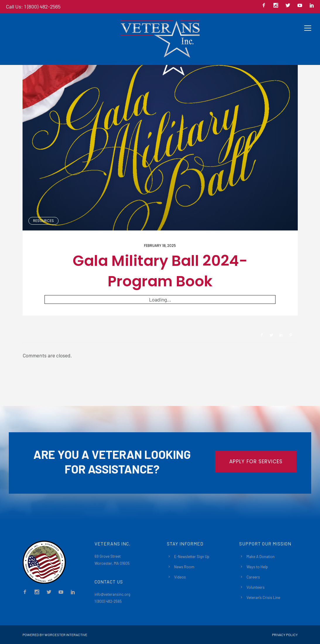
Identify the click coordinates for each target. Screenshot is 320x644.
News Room (184, 567)
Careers (253, 577)
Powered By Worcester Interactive (55, 635)
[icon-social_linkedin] (312, 6)
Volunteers (256, 587)
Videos (180, 577)
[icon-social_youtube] (301, 6)
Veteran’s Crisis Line (263, 597)
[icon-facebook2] (265, 6)
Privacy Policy (285, 635)
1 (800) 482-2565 (108, 601)
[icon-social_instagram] (277, 6)
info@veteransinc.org (112, 594)
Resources (43, 221)
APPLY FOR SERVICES (256, 462)
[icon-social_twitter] (289, 6)
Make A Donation (261, 557)
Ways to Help (257, 567)
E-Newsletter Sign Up (192, 557)
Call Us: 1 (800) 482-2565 (33, 6)
